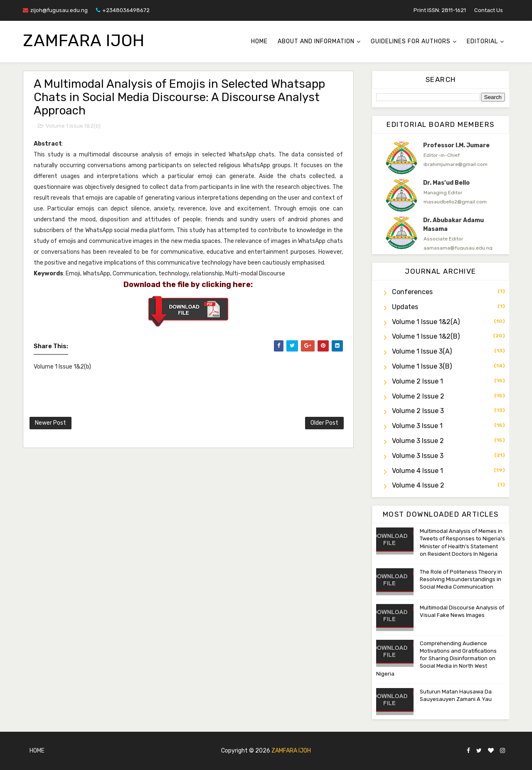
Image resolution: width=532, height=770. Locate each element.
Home (259, 41)
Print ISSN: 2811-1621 (440, 10)
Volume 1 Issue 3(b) (422, 366)
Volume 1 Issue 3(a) (422, 351)
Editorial (482, 41)
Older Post (324, 423)
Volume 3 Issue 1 (417, 426)
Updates (405, 307)
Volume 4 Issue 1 (417, 471)
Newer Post (50, 423)
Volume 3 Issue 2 (418, 441)
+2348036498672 (123, 10)
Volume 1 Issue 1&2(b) (73, 126)
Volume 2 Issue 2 (418, 396)
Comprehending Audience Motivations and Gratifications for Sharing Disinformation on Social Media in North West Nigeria (436, 659)
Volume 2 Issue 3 (418, 411)
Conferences (412, 292)
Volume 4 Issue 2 (418, 485)
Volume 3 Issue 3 (418, 456)
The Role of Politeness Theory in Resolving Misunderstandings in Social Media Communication (461, 579)
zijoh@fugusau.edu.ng (55, 10)
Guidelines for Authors (411, 41)
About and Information (316, 41)
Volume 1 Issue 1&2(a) (426, 322)
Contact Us (489, 10)
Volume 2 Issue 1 (417, 381)
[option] (441, 158)
